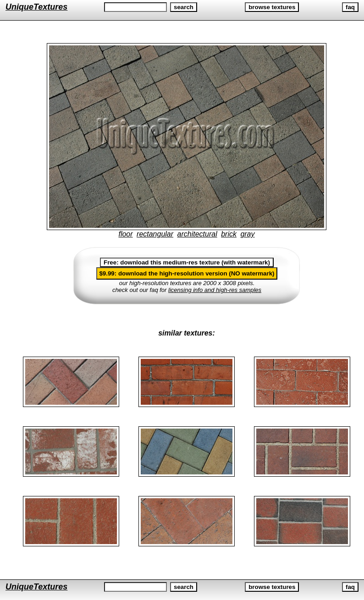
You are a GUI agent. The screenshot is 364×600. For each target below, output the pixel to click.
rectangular (155, 234)
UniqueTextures (36, 7)
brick (229, 234)
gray (247, 234)
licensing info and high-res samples (215, 290)
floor (125, 234)
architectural (197, 234)
